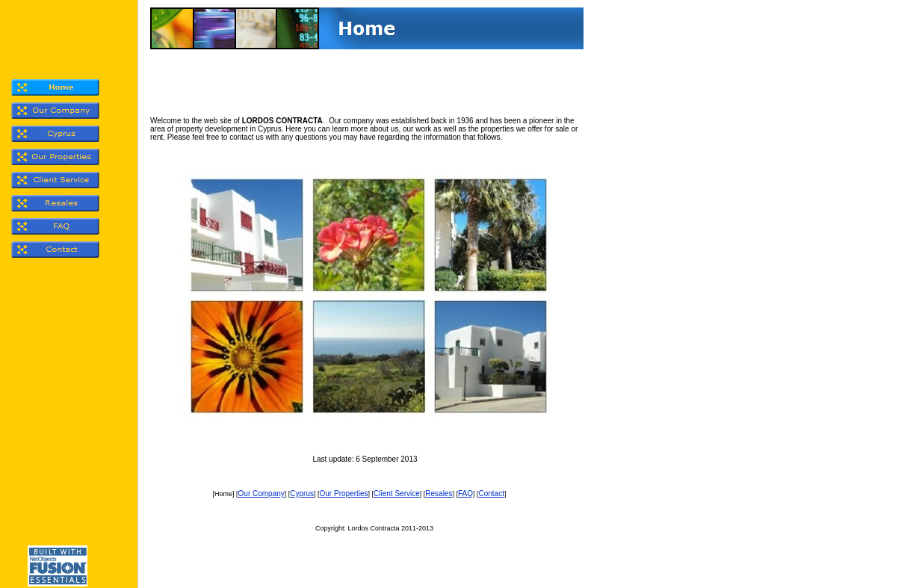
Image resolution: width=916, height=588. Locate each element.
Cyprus (302, 493)
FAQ (465, 493)
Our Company (262, 493)
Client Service (397, 493)
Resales (439, 493)
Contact (491, 493)
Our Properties (344, 493)
